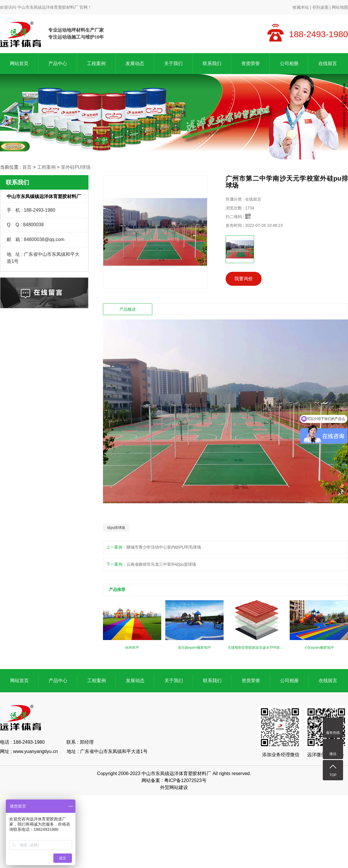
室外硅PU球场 (76, 167)
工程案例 (96, 63)
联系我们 (212, 63)
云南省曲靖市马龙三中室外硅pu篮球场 (161, 564)
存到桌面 (320, 7)
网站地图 (340, 7)
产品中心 (58, 63)
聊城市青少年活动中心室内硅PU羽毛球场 (164, 547)
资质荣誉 (251, 63)
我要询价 (244, 279)
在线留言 (328, 63)
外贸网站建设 (174, 787)
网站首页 (19, 63)
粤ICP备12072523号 (185, 780)
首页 (27, 167)
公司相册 (289, 63)
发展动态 (135, 63)
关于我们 (173, 63)
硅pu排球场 (116, 528)
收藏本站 (301, 7)
